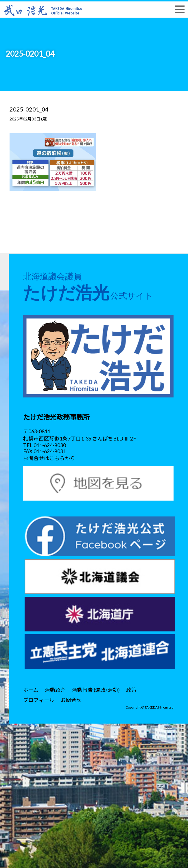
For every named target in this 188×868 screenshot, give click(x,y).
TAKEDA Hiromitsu (159, 707)
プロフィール (39, 700)
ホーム (31, 690)
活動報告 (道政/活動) (96, 690)
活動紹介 (55, 690)
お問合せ (71, 700)
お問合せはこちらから (49, 458)
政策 (131, 690)
